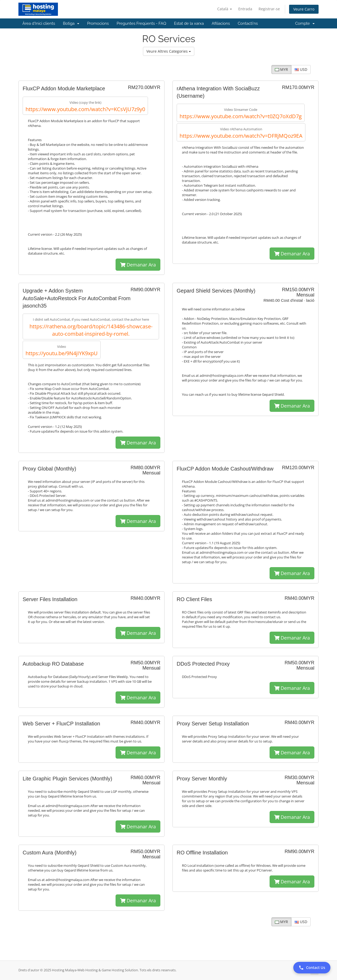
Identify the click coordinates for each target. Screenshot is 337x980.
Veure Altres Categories (169, 51)
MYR (281, 69)
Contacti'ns (248, 23)
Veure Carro (304, 9)
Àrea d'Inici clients (39, 23)
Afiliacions (221, 23)
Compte (305, 23)
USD (301, 69)
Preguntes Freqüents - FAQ (141, 23)
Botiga (71, 23)
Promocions (98, 23)
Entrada (245, 9)
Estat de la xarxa (189, 23)
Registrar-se (269, 9)
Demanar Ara (138, 265)
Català (225, 9)
